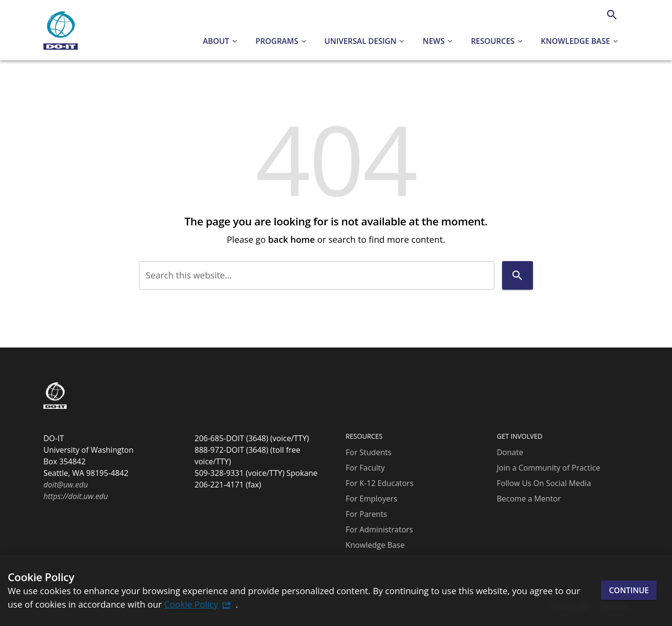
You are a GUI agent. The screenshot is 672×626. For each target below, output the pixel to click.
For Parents (366, 514)
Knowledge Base (375, 545)
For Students (369, 452)
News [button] (434, 41)
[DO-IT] (61, 30)
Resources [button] (493, 41)
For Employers (371, 499)
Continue (629, 590)
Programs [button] (277, 41)
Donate (510, 452)
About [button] (216, 41)
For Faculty (365, 468)
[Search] (612, 15)
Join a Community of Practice (548, 468)
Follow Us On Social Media (544, 483)
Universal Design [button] (360, 41)
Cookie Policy (191, 604)
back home (291, 239)
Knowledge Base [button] (575, 41)
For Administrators (379, 529)
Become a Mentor (529, 499)
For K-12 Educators (380, 483)
